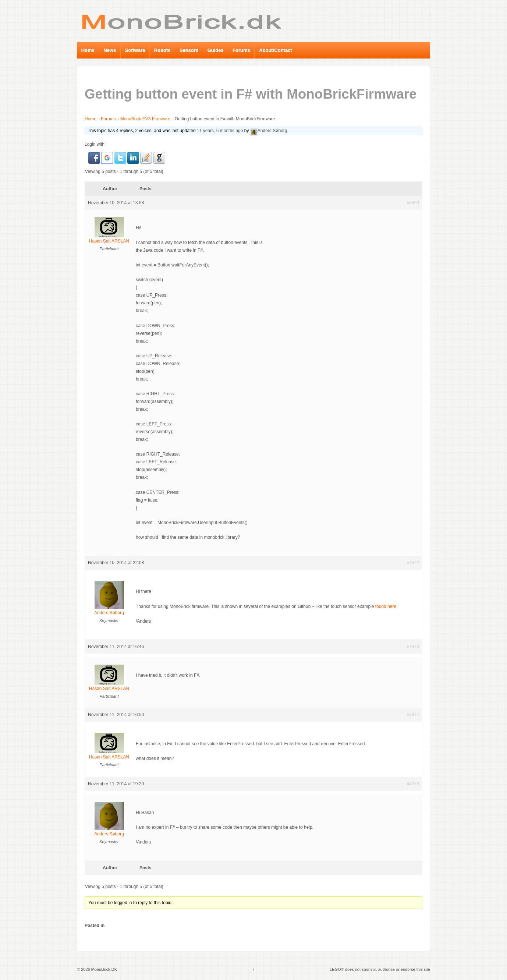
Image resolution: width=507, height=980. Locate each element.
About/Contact (276, 50)
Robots (162, 50)
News (110, 50)
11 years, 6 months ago (220, 131)
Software (135, 50)
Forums (241, 50)
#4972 (413, 563)
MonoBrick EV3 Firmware (145, 119)
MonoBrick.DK (104, 969)
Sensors (189, 50)
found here (386, 606)
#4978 (413, 784)
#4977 (413, 715)
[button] (95, 158)
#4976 (413, 647)
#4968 (413, 203)
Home (88, 50)
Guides (216, 50)
